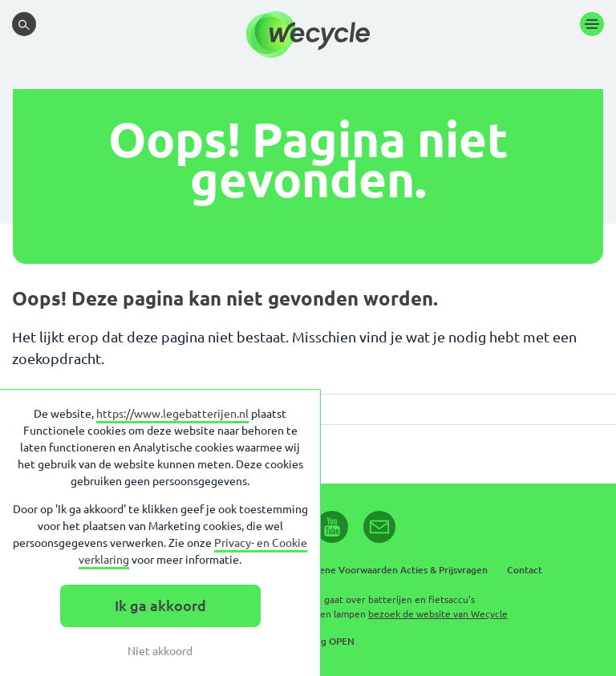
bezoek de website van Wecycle (438, 614)
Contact (525, 570)
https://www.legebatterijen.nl (172, 414)
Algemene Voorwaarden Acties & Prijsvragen (389, 570)
